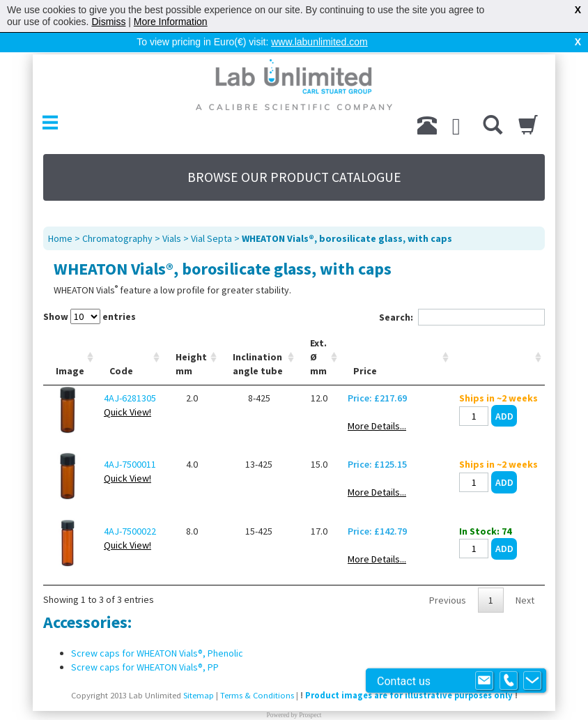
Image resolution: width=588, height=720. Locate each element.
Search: (462, 295)
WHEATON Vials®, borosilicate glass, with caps (347, 216)
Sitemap (199, 673)
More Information (171, 22)
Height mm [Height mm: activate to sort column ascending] (191, 342)
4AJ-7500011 (130, 442)
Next (525, 578)
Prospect (310, 693)
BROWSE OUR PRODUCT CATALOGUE (294, 155)
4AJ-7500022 (130, 509)
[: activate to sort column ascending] (498, 335)
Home (60, 216)
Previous (448, 578)
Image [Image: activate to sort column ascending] (70, 348)
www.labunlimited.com (319, 42)
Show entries (90, 294)
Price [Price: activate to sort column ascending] (365, 348)
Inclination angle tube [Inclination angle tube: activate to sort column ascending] (258, 342)
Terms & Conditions (257, 673)
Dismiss (108, 22)
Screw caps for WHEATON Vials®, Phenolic (157, 631)
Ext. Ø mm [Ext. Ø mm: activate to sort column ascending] (318, 335)
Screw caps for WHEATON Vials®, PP (145, 645)
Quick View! (127, 390)
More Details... (377, 404)
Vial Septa (211, 216)
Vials (172, 216)
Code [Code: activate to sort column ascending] (121, 348)
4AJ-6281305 (130, 376)
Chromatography (117, 216)
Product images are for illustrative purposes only (409, 673)
